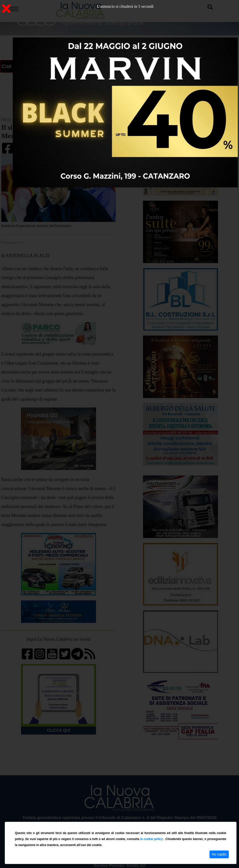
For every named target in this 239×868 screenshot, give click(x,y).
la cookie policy (152, 839)
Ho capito (219, 854)
